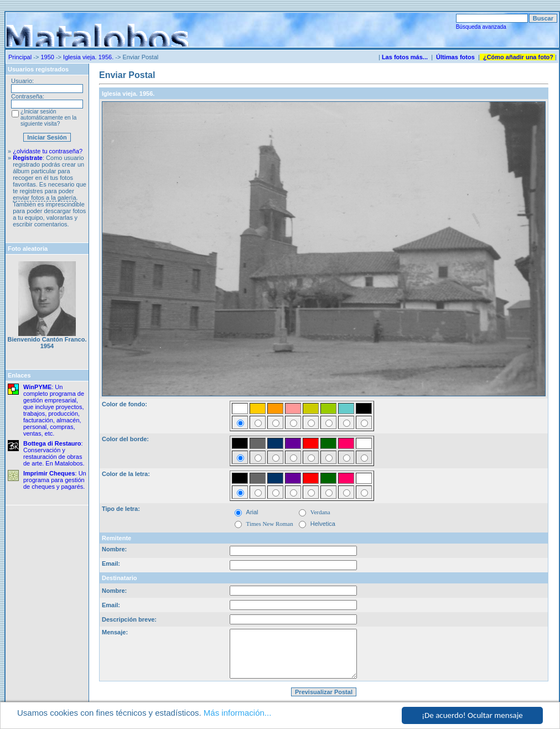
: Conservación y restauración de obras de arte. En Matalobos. (54, 453)
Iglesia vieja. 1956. (88, 57)
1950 (47, 57)
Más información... (238, 713)
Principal (20, 57)
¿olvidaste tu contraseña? (48, 151)
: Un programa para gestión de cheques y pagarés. (55, 480)
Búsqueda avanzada (481, 27)
